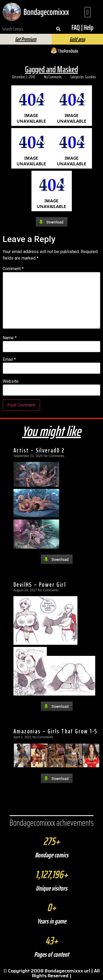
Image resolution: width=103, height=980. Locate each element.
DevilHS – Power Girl (40, 585)
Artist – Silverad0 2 (39, 450)
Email (9, 360)
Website (11, 381)
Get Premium (26, 39)
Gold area (77, 39)
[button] (88, 12)
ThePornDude (68, 51)
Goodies (90, 77)
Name (10, 338)
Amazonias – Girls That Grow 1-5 (55, 731)
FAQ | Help (82, 27)
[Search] (58, 29)
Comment (13, 269)
